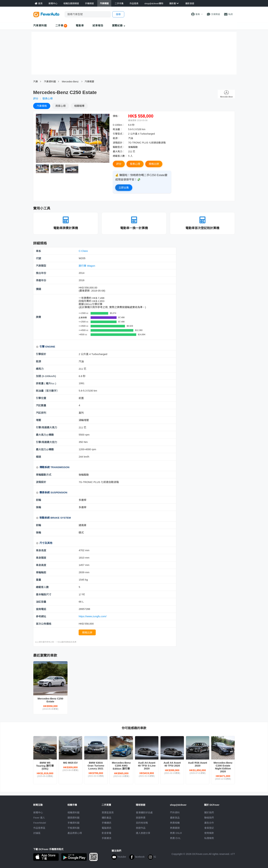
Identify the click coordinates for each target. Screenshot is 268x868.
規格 (42, 106)
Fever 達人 (39, 818)
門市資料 (175, 813)
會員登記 (209, 828)
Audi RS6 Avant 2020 (197, 764)
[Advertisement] (207, 272)
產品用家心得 (75, 833)
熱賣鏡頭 (175, 828)
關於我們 (209, 813)
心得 (61, 106)
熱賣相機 (175, 823)
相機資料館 (73, 813)
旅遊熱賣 (141, 818)
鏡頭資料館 (73, 818)
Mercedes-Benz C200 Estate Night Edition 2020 (223, 767)
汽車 (36, 82)
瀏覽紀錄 (119, 26)
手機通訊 (106, 823)
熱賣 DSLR (176, 833)
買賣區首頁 (108, 813)
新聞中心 (38, 813)
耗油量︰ (118, 129)
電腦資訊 (106, 828)
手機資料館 (73, 823)
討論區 (37, 833)
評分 (36, 99)
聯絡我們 (209, 818)
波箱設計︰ (119, 143)
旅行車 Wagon (87, 266)
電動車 (80, 26)
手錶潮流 (106, 838)
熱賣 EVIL (175, 838)
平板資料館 (73, 828)
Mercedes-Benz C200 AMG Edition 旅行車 (121, 766)
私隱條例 (209, 838)
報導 (79, 106)
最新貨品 (175, 818)
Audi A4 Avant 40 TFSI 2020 (172, 764)
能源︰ (116, 138)
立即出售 (124, 188)
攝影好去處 (144, 813)
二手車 (59, 26)
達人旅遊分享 (143, 833)
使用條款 (209, 833)
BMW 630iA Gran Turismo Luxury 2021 (96, 766)
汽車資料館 (40, 26)
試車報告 (98, 26)
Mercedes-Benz (70, 82)
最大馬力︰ (119, 151)
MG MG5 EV (71, 763)
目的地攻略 (142, 823)
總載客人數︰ (120, 156)
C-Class (83, 251)
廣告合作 (209, 823)
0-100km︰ (119, 125)
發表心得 (48, 99)
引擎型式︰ (119, 134)
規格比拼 (154, 164)
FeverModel (40, 823)
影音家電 (106, 833)
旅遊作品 (141, 828)
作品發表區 (39, 828)
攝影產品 (106, 818)
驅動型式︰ (119, 147)
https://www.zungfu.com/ (93, 616)
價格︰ (116, 116)
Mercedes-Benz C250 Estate (50, 700)
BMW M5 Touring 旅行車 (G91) (45, 766)
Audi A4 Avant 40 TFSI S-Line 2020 (147, 766)
